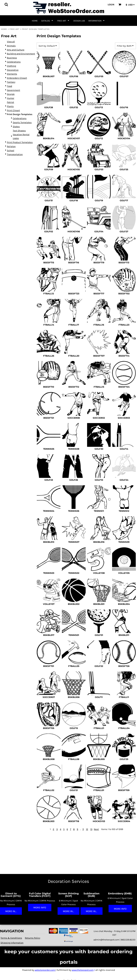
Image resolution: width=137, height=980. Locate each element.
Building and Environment (21, 54)
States (16, 127)
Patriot (10, 102)
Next (96, 829)
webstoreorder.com (45, 970)
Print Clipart (13, 110)
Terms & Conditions (11, 938)
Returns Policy (33, 938)
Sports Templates (22, 122)
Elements (12, 74)
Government (14, 90)
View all (11, 42)
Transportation (15, 154)
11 (83, 829)
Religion (11, 146)
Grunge (11, 94)
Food (10, 86)
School (11, 150)
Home (4, 29)
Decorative (13, 70)
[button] (6, 4)
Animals (11, 46)
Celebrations (14, 62)
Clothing (11, 66)
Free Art (15, 29)
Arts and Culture (16, 50)
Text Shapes (19, 131)
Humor (11, 98)
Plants (10, 106)
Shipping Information (12, 943)
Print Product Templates (20, 142)
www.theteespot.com (83, 970)
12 (87, 829)
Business (12, 58)
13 (91, 829)
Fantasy (11, 82)
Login (111, 5)
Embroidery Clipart (17, 78)
